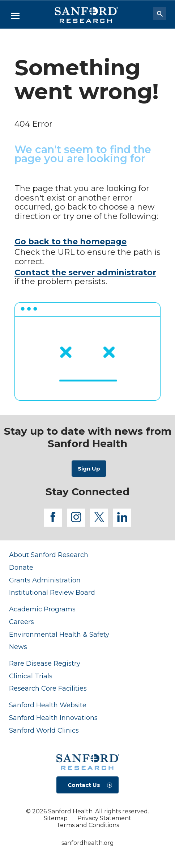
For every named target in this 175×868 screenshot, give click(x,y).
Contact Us (84, 785)
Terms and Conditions (88, 825)
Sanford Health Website (48, 705)
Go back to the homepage (71, 242)
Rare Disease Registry (45, 663)
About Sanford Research (49, 555)
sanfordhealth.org (88, 843)
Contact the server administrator (85, 272)
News (18, 647)
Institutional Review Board (52, 592)
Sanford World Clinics (44, 730)
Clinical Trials (31, 676)
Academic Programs (42, 609)
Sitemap (56, 818)
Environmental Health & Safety (59, 634)
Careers (22, 622)
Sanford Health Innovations (53, 718)
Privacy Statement (104, 818)
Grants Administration (45, 580)
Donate (21, 567)
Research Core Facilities (48, 688)
